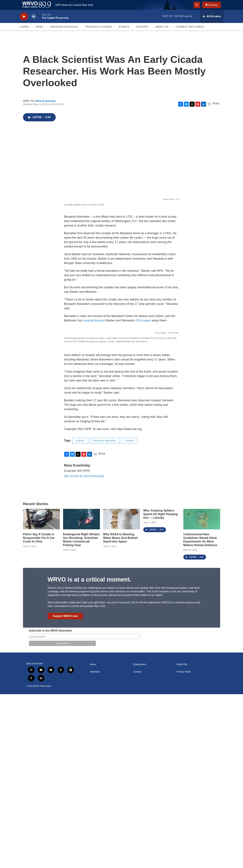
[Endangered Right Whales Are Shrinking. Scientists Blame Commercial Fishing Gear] (81, 693)
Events (124, 34)
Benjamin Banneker (105, 614)
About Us (162, 34)
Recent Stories (36, 678)
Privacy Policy (184, 846)
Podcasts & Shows (98, 34)
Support (142, 34)
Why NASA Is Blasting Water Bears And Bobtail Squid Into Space (120, 712)
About (93, 838)
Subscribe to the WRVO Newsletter (51, 804)
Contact (137, 846)
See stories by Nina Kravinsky (84, 650)
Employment (140, 838)
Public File (182, 838)
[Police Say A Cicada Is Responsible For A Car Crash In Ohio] (41, 693)
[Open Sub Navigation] (31, 34)
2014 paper (144, 328)
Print (216, 111)
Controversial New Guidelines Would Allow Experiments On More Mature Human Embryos (200, 714)
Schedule (95, 846)
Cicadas (129, 614)
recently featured (94, 328)
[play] (24, 24)
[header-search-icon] (198, 9)
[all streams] (212, 24)
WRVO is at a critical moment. (89, 753)
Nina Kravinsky (46, 108)
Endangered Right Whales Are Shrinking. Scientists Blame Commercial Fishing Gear (81, 714)
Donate (215, 9)
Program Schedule (64, 34)
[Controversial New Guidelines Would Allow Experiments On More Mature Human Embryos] (202, 693)
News (40, 34)
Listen (24, 34)
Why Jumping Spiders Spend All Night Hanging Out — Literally (161, 688)
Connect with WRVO (190, 34)
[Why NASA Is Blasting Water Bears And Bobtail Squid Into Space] (122, 693)
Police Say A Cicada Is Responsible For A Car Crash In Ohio (39, 712)
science (80, 614)
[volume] (34, 24)
